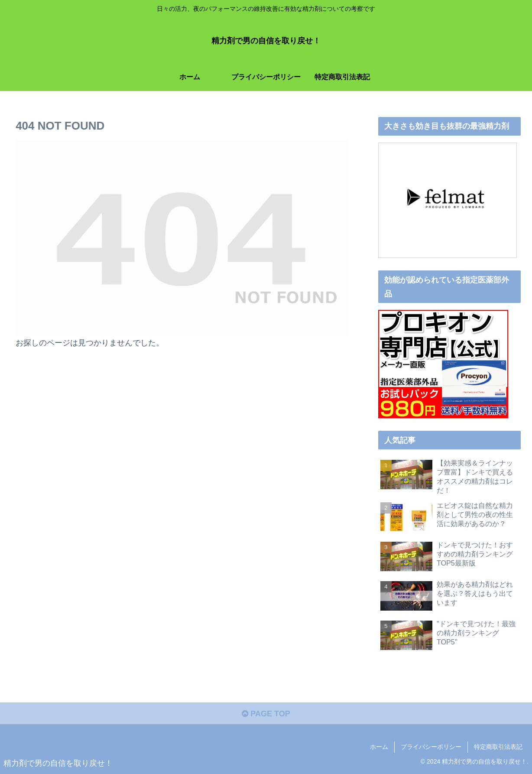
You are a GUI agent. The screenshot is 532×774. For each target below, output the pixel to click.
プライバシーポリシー (431, 747)
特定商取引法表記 (498, 747)
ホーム (379, 747)
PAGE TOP (266, 714)
